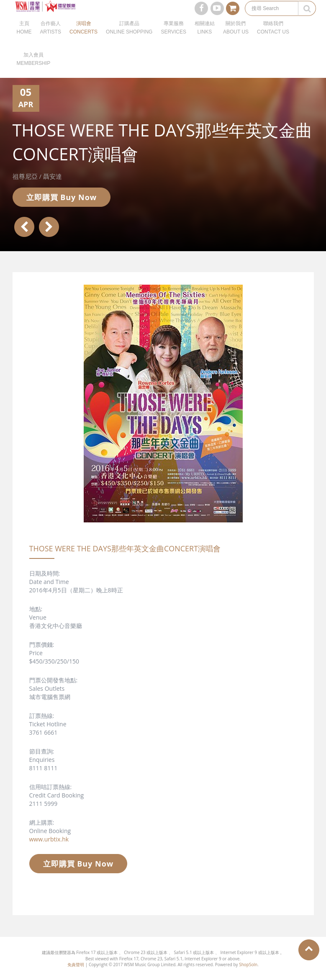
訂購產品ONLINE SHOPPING (129, 38)
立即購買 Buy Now (62, 197)
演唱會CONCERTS (83, 38)
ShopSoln (248, 965)
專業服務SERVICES (173, 38)
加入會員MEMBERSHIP (34, 69)
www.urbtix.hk (49, 839)
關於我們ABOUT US (236, 38)
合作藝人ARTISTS (51, 38)
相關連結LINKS (205, 38)
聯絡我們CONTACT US (273, 38)
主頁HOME (24, 38)
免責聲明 (76, 965)
